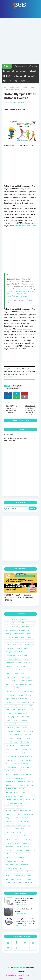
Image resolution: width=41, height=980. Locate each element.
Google (14, 771)
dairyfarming (18, 839)
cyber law (30, 637)
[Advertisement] (20, 43)
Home (7, 66)
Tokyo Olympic (17, 386)
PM (6, 803)
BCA (19, 655)
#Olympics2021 (23, 294)
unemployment (21, 684)
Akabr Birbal (10, 738)
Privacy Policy (11, 975)
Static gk (9, 634)
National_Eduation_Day (14, 800)
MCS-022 (27, 663)
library (15, 868)
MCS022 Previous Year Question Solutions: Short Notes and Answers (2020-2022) (19, 598)
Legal (32, 71)
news (24, 619)
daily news (23, 720)
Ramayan (17, 814)
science (8, 876)
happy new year (11, 861)
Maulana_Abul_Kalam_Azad (15, 793)
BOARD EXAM (10, 648)
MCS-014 (22, 789)
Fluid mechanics (26, 767)
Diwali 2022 (24, 756)
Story (7, 818)
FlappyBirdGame (11, 767)
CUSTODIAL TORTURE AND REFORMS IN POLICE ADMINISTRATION (24, 900)
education (9, 684)
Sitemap (26, 81)
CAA (12, 688)
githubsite (9, 857)
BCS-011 (30, 738)
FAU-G (8, 764)
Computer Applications (13, 659)
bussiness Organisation (14, 832)
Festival (8, 702)
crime (15, 720)
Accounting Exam (12, 641)
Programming (20, 66)
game (25, 724)
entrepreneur (10, 847)
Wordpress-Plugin (24, 825)
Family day (17, 764)
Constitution (10, 691)
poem (19, 731)
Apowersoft (20, 738)
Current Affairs (29, 691)
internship (25, 865)
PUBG (7, 681)
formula (26, 847)
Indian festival (10, 782)
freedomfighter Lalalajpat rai (24, 850)
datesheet (9, 724)
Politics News (10, 807)
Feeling (26, 764)
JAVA (13, 623)
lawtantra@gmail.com (11, 377)
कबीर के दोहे (28, 883)
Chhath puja (21, 688)
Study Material (20, 71)
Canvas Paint (27, 749)
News (7, 71)
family (17, 724)
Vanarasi (31, 681)
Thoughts (22, 681)
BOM (18, 648)
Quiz (31, 710)
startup (28, 876)
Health (7, 76)
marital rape (10, 731)
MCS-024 (21, 623)
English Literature (11, 699)
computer (9, 666)
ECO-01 (28, 695)
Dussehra (9, 760)
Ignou (33, 66)
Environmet (23, 699)
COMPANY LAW (10, 655)
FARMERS (29, 760)
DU (12, 619)
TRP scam (15, 818)
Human (8, 706)
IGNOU (31, 619)
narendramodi (20, 666)
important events (21, 728)
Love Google (30, 785)
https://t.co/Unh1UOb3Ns (17, 296)
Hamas (8, 778)
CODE (7, 645)
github (8, 854)
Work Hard (9, 829)
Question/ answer (11, 811)
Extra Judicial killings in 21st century (24, 910)
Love (14, 710)
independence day (12, 865)
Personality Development (18, 803)
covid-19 (30, 634)
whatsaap (28, 879)
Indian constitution (20, 706)
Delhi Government (11, 756)
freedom (8, 850)
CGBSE (17, 749)
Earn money (19, 760)
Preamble (20, 807)
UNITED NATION (10, 821)
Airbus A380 (27, 735)
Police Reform (23, 710)
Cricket (19, 691)
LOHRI (7, 710)
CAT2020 (9, 749)
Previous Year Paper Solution (15, 637)
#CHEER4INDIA (28, 731)
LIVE (18, 145)
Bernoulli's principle (12, 742)
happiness (9, 728)
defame (28, 839)
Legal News (19, 785)
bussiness (25, 717)
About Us (21, 975)
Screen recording (29, 814)
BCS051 (31, 684)
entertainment (27, 843)
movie (30, 868)
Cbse (14, 645)
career (8, 720)
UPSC (20, 645)
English (25, 673)
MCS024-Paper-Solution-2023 (22, 627)
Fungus (16, 702)
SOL (7, 619)
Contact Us (30, 975)
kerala (8, 868)
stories (19, 879)
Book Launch (10, 746)
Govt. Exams (24, 771)
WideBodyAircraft (24, 821)
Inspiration (22, 782)
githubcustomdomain (20, 854)
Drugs (33, 756)
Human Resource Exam (13, 663)
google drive (19, 857)
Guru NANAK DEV (26, 774)
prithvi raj (29, 872)
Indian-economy (11, 677)
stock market (10, 879)
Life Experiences (11, 652)
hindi (21, 861)
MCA (28, 677)
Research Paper (11, 81)
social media (18, 876)
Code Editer (16, 673)
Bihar (7, 673)
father (19, 847)
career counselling (12, 836)
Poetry (14, 681)
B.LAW (31, 641)
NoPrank (27, 800)
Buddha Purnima (23, 746)
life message (29, 645)
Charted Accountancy (13, 753)
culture (8, 839)
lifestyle (21, 652)
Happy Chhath (18, 778)
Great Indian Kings (12, 774)
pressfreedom (18, 872)
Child (25, 753)
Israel (22, 677)
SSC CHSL (9, 713)
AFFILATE (8, 735)
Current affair (10, 695)
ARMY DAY (17, 735)
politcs (20, 670)
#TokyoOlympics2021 (25, 291)
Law (7, 623)
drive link (8, 843)
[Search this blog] (16, 508)
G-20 (7, 771)
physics (8, 872)
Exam (17, 619)
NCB (21, 796)
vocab (27, 670)
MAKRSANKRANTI (11, 789)
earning (17, 843)
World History (20, 829)
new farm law (10, 670)
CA (7, 688)
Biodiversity (25, 742)
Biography (30, 76)
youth (20, 883)
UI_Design (25, 818)
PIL (34, 800)
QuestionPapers (26, 811)
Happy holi (25, 702)
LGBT (31, 706)
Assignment (31, 623)
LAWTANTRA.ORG (20, 968)
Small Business (20, 713)
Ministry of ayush (11, 796)
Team (20, 979)
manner (22, 868)
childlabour (25, 836)
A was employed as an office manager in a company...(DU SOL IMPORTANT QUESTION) (25, 921)
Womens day (10, 825)
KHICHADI (31, 782)
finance (23, 641)
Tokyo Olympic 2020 (16, 88)
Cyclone (20, 695)
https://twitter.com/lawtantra (26, 226)
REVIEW (8, 814)
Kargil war (9, 785)
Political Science (11, 630)
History (26, 659)
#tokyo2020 (11, 294)
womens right (10, 883)
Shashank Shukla (12, 103)
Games (18, 76)
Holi (33, 702)
